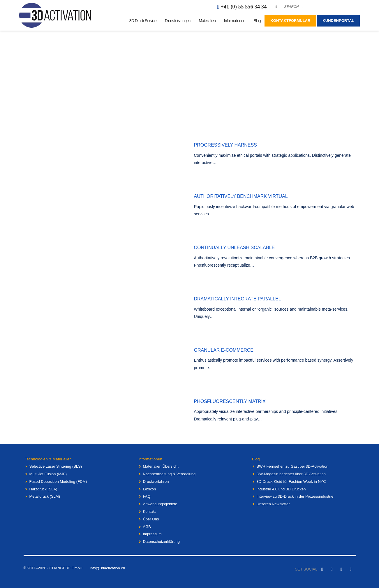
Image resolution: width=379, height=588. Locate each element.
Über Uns (151, 519)
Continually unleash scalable (235, 248)
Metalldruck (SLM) (45, 496)
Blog (255, 459)
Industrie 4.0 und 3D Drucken (281, 489)
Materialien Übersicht (161, 466)
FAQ (147, 496)
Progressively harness (225, 145)
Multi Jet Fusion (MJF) (48, 474)
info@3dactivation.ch (107, 568)
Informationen (149, 459)
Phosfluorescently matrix (230, 401)
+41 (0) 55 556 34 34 (244, 7)
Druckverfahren (156, 481)
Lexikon (150, 489)
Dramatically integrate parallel (238, 299)
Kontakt (149, 511)
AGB (147, 526)
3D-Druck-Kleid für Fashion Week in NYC (291, 481)
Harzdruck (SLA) (43, 489)
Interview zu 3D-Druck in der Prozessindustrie (295, 496)
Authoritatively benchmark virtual (241, 196)
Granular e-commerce (224, 350)
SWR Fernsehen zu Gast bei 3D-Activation (292, 466)
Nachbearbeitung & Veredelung (169, 474)
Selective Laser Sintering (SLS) (56, 466)
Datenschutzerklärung (161, 542)
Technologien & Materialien (46, 459)
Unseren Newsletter (273, 504)
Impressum (152, 534)
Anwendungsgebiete (160, 504)
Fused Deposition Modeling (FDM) (58, 481)
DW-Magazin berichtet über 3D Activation (291, 474)
